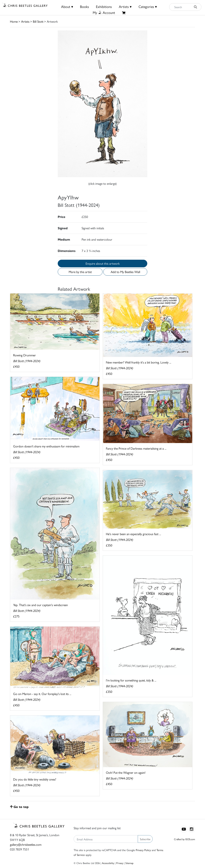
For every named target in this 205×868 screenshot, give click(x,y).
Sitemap (129, 863)
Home (14, 21)
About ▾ (67, 6)
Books (84, 6)
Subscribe (145, 839)
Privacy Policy (143, 850)
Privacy (120, 863)
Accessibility (108, 863)
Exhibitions (104, 6)
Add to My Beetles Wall (125, 272)
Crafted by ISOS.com (184, 839)
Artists (25, 21)
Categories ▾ (148, 6)
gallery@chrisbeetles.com (26, 844)
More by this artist (80, 272)
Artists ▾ (125, 6)
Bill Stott (38, 21)
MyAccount (104, 12)
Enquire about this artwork (103, 263)
